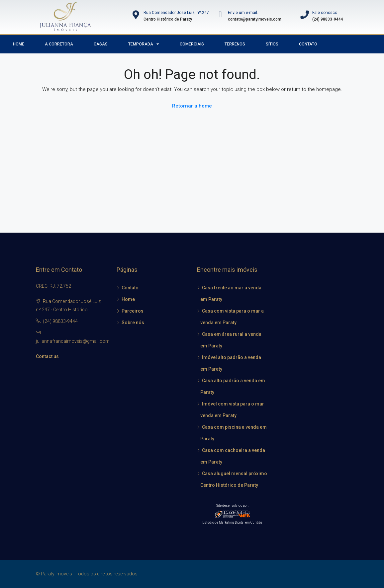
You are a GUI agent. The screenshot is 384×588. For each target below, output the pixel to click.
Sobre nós (133, 323)
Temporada (144, 44)
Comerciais (192, 44)
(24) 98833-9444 (60, 321)
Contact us (47, 356)
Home (19, 44)
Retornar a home (192, 106)
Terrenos (235, 44)
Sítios (272, 44)
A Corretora (59, 44)
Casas (101, 44)
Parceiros (133, 311)
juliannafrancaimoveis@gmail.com (73, 341)
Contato (308, 44)
